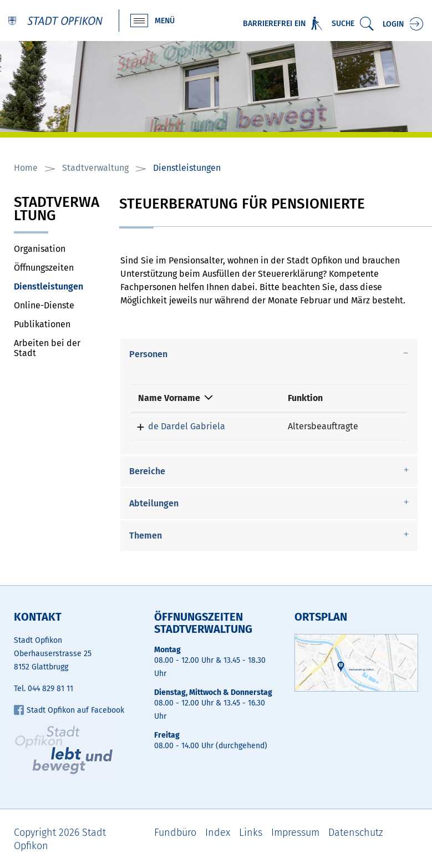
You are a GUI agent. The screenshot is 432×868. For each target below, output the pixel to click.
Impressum (295, 833)
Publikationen (42, 324)
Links (251, 833)
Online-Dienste (44, 305)
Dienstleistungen (58, 286)
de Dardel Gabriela (187, 426)
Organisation (40, 249)
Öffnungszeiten (44, 268)
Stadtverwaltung (57, 210)
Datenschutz (356, 833)
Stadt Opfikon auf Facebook (69, 710)
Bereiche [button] (147, 471)
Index (218, 833)
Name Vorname (169, 398)
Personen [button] (148, 354)
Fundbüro (175, 833)
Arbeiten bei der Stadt (47, 348)
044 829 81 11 (50, 689)
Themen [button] (146, 535)
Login (393, 24)
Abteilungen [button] (154, 503)
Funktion (305, 398)
